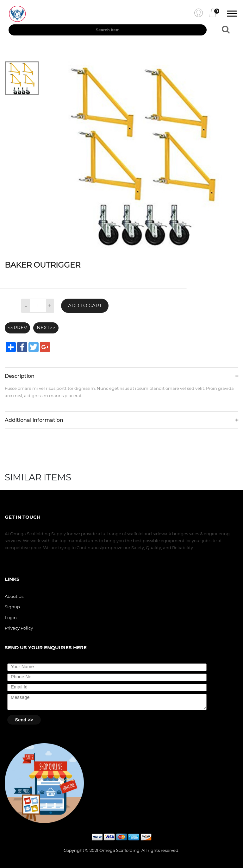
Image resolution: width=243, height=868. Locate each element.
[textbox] (108, 30)
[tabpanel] (144, 156)
